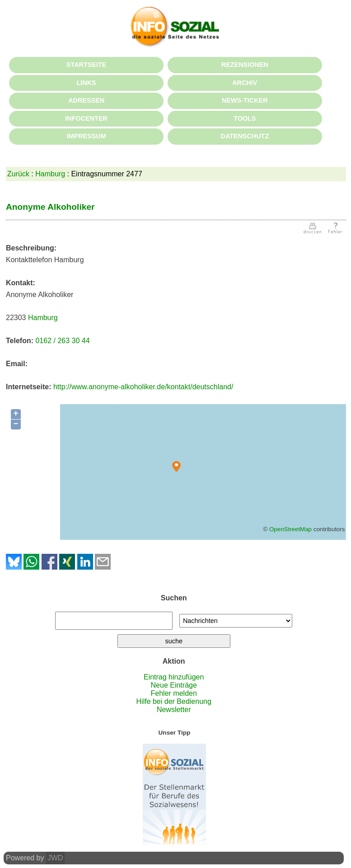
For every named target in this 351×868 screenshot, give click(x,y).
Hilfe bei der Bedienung (174, 701)
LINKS (87, 83)
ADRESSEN (86, 100)
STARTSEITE (86, 65)
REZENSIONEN (245, 65)
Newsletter (174, 710)
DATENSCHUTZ (245, 136)
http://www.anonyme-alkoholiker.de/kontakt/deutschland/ (143, 387)
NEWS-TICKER (245, 100)
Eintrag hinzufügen (174, 677)
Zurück (18, 174)
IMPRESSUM (87, 136)
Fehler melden (174, 693)
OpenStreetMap (290, 529)
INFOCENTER (86, 118)
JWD (55, 858)
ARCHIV (245, 83)
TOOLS (245, 118)
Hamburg (50, 174)
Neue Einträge (174, 685)
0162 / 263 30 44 (62, 341)
